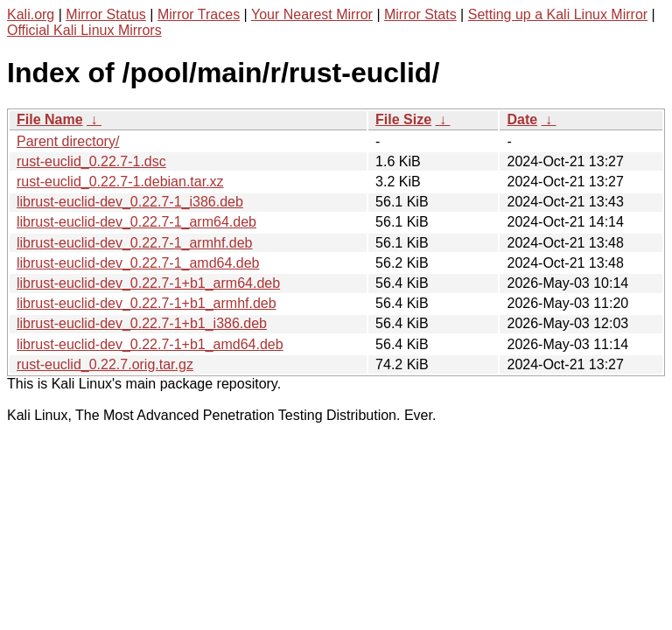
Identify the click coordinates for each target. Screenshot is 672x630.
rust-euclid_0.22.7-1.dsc (91, 161)
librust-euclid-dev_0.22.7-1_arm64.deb (136, 222)
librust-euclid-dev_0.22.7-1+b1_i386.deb (142, 323)
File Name (50, 119)
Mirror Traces (199, 14)
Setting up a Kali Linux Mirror (558, 14)
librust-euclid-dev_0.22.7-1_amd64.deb (138, 263)
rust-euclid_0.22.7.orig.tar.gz (105, 364)
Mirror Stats (420, 14)
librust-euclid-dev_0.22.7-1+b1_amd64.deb (150, 344)
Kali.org (31, 14)
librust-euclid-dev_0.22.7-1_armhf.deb (134, 243)
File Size (403, 119)
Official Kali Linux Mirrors (84, 30)
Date (522, 119)
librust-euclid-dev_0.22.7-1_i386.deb (130, 202)
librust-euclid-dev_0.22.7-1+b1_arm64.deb (148, 283)
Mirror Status (106, 14)
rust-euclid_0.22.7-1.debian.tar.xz (120, 182)
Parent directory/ (68, 141)
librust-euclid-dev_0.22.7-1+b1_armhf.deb (147, 303)
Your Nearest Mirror (312, 14)
